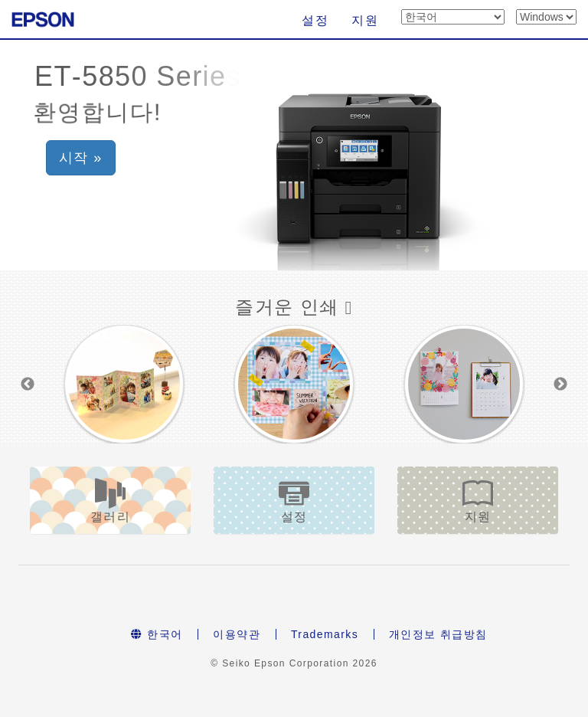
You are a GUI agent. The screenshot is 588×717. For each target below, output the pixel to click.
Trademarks (325, 634)
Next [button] (560, 385)
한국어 (157, 634)
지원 (365, 20)
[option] (124, 384)
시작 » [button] (81, 158)
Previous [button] (28, 385)
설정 (315, 20)
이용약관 (237, 634)
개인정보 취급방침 (438, 634)
